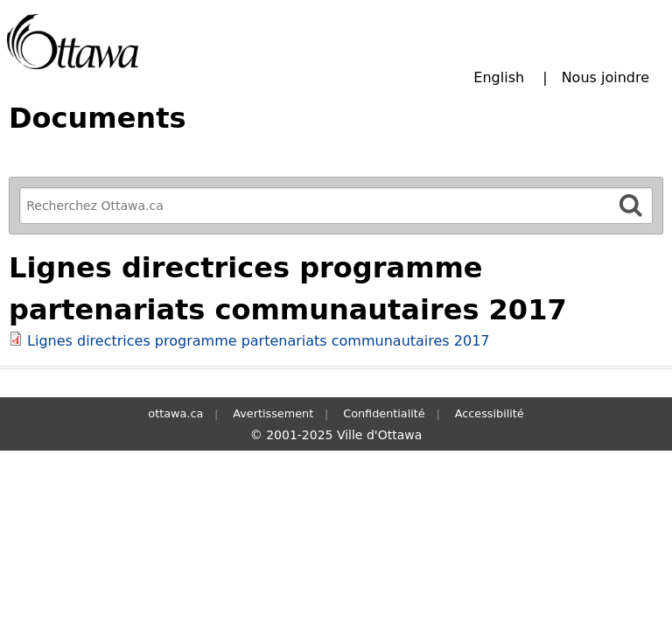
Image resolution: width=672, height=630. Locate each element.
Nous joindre (605, 77)
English (499, 77)
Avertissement (273, 413)
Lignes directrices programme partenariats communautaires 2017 (258, 341)
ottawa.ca (175, 413)
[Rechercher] (631, 205)
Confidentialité (384, 413)
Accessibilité (490, 413)
